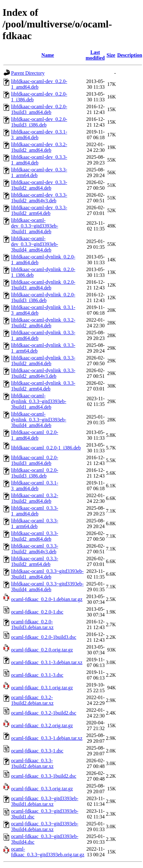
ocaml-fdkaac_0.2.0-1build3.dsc (44, 637)
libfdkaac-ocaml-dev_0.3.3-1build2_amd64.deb (39, 185)
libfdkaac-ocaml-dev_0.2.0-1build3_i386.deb (39, 122)
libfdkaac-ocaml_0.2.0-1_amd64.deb (35, 435)
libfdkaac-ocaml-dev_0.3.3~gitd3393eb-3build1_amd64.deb (35, 226)
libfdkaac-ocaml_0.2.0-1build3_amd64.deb (35, 460)
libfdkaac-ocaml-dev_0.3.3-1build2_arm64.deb (39, 210)
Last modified (95, 55)
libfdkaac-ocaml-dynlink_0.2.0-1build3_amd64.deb (43, 285)
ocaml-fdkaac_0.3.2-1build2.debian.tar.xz (32, 700)
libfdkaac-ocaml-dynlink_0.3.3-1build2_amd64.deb (43, 361)
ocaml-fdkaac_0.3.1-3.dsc (37, 675)
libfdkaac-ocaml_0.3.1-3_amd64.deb (35, 486)
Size (111, 55)
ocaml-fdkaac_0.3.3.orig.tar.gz (42, 789)
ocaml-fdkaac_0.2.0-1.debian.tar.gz (47, 599)
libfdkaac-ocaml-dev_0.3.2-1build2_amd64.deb (39, 147)
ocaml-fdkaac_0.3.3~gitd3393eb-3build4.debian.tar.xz (45, 826)
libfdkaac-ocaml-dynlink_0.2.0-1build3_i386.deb (43, 297)
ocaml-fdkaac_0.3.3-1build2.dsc (44, 776)
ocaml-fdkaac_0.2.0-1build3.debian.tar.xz (32, 624)
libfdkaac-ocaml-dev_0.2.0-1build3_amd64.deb (39, 109)
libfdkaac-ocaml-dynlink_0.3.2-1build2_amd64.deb (43, 323)
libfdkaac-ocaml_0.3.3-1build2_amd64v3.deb (35, 549)
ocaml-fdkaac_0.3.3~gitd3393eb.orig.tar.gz (48, 852)
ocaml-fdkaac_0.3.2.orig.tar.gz (42, 725)
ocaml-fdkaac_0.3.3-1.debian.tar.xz (47, 738)
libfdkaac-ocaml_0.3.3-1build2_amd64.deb (35, 536)
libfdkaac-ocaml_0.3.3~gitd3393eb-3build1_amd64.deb (47, 574)
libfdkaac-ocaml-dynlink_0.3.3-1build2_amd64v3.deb (43, 373)
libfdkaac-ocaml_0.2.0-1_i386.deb (46, 448)
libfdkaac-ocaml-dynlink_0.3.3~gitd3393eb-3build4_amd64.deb (39, 420)
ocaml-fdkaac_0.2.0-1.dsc (37, 612)
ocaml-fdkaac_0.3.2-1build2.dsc (44, 713)
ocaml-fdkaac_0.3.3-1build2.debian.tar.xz (32, 763)
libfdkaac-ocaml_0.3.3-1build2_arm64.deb (35, 561)
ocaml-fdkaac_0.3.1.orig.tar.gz (42, 688)
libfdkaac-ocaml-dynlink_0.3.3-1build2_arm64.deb (43, 386)
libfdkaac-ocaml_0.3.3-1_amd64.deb (35, 511)
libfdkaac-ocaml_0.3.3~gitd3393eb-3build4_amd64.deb (47, 587)
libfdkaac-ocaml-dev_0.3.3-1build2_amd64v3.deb (39, 198)
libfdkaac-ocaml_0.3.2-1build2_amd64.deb (35, 498)
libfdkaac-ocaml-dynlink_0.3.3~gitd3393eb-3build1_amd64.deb (39, 401)
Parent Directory (28, 73)
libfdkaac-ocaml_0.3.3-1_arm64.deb (35, 523)
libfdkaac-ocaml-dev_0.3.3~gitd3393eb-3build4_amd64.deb (35, 244)
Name (48, 55)
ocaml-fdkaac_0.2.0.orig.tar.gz (42, 650)
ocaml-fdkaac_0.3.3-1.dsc (37, 751)
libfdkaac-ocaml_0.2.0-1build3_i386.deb (35, 473)
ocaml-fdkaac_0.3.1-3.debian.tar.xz (47, 662)
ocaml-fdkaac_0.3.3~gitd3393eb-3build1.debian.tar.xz (45, 801)
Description (130, 55)
